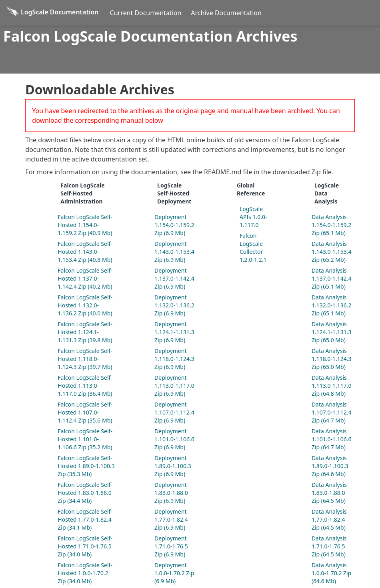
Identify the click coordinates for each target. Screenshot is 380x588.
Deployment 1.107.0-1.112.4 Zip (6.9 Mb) (174, 412)
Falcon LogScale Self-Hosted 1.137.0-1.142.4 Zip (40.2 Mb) (85, 278)
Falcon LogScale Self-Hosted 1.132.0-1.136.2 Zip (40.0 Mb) (85, 305)
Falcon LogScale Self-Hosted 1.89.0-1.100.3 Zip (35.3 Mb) (86, 466)
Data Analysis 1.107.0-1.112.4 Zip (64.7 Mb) (332, 412)
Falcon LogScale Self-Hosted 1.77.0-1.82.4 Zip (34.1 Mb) (85, 519)
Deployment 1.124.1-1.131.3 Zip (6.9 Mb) (174, 332)
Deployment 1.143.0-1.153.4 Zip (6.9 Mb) (174, 252)
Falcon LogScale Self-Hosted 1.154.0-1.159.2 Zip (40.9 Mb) (85, 225)
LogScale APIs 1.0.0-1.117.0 (253, 217)
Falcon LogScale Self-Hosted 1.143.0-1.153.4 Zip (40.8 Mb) (85, 252)
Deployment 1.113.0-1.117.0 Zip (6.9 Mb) (174, 386)
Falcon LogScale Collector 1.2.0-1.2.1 (253, 248)
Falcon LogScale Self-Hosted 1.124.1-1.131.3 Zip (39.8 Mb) (85, 332)
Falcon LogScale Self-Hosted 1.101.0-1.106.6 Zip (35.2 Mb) (85, 439)
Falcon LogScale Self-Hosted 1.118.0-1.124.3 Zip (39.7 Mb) (85, 359)
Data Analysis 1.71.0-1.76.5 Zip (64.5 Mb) (329, 546)
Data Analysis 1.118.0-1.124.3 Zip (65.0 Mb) (332, 359)
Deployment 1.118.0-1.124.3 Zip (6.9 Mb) (174, 359)
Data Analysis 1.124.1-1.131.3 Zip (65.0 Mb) (332, 332)
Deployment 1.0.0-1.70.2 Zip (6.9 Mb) (174, 573)
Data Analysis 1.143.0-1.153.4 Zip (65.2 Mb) (332, 252)
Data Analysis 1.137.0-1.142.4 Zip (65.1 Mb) (332, 278)
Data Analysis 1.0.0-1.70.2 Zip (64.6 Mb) (331, 573)
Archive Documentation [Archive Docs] (226, 13)
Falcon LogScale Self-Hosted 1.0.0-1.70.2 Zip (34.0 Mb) (85, 573)
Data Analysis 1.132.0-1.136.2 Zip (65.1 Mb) (332, 305)
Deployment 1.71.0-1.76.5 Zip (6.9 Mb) (171, 546)
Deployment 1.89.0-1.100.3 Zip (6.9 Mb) (173, 466)
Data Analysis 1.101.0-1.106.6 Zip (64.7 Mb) (332, 439)
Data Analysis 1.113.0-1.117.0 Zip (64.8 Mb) (332, 386)
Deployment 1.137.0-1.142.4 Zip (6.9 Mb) (174, 278)
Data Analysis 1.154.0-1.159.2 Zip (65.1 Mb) (332, 225)
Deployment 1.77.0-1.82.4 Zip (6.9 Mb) (171, 519)
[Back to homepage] (53, 13)
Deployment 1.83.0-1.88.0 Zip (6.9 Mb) (171, 493)
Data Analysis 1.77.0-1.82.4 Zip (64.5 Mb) (329, 519)
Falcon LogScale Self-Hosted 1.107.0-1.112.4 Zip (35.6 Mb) (85, 412)
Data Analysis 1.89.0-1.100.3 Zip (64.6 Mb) (330, 466)
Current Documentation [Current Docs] (146, 13)
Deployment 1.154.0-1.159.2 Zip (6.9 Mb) (174, 225)
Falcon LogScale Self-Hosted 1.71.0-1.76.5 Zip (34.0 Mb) (85, 546)
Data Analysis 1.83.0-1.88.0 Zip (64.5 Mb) (329, 493)
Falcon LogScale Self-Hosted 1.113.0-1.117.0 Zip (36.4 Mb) (85, 386)
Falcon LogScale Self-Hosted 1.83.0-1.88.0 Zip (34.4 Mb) (85, 493)
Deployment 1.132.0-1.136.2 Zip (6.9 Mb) (174, 305)
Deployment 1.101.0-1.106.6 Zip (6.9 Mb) (174, 439)
